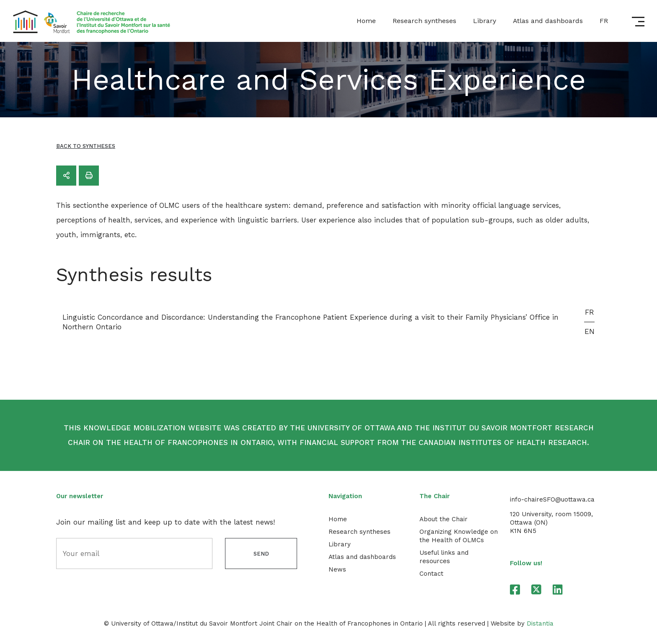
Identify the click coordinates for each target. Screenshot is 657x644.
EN (590, 331)
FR (590, 312)
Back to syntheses (86, 146)
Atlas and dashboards (548, 21)
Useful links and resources (444, 557)
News (337, 569)
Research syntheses (424, 21)
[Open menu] (638, 22)
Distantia (540, 623)
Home (366, 21)
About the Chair (444, 519)
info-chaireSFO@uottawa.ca (552, 499)
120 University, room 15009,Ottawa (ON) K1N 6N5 (551, 522)
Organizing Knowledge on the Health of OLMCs (459, 536)
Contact (431, 574)
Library (485, 21)
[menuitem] (604, 21)
